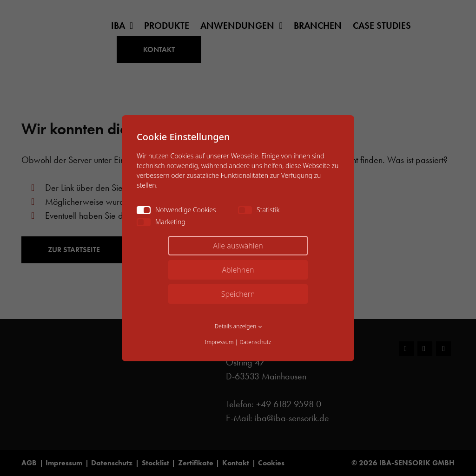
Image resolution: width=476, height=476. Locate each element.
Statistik (259, 210)
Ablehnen (238, 270)
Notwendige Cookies (176, 210)
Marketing (161, 222)
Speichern (238, 294)
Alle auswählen (238, 246)
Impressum (219, 342)
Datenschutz (255, 342)
